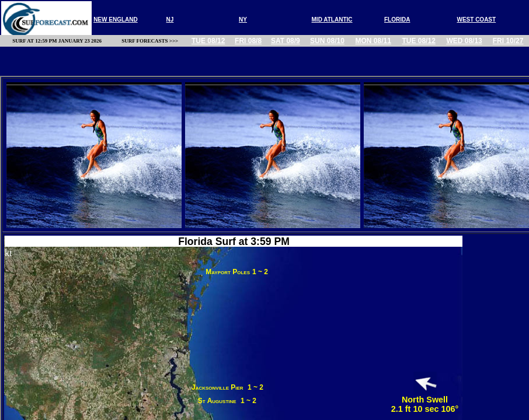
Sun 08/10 (327, 41)
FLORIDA (397, 20)
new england (116, 20)
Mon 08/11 (373, 41)
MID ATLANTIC (332, 20)
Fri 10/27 (508, 41)
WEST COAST (476, 20)
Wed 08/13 (464, 41)
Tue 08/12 (208, 41)
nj (170, 20)
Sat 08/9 (286, 41)
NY (243, 20)
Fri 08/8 (248, 41)
